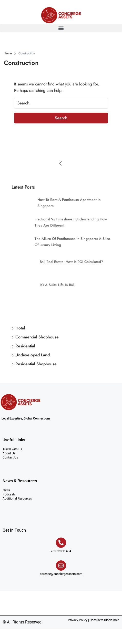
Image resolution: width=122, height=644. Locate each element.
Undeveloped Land (33, 355)
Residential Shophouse (36, 364)
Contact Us (10, 457)
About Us (9, 453)
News (6, 490)
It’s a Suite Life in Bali (57, 285)
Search (61, 118)
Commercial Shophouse (37, 337)
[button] (61, 28)
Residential (25, 346)
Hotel (20, 328)
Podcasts (9, 494)
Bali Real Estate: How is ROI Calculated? (71, 262)
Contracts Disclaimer (104, 620)
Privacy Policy (78, 620)
